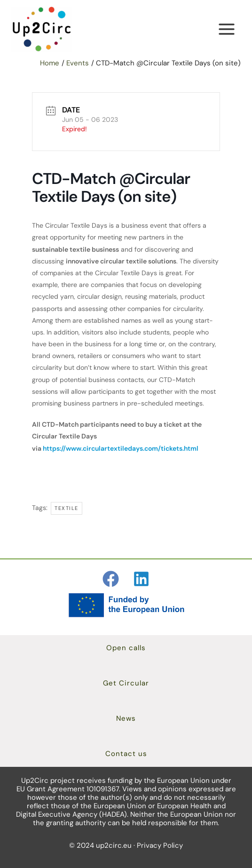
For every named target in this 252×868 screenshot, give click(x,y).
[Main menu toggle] (226, 29)
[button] (126, 648)
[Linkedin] (141, 579)
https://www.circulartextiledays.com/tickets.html (121, 448)
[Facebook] (111, 579)
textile (67, 508)
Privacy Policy (160, 845)
